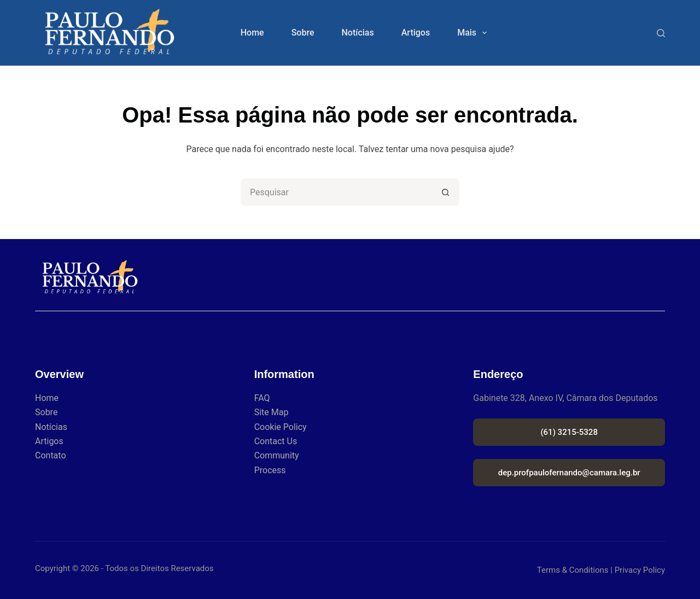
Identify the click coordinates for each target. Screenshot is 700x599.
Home (252, 33)
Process (270, 470)
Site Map (272, 412)
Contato (51, 455)
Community (277, 455)
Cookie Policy (281, 427)
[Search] (661, 33)
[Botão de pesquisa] (446, 192)
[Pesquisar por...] (336, 192)
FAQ (262, 398)
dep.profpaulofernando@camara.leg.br (569, 473)
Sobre (303, 33)
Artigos (416, 33)
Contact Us (276, 441)
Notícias (357, 33)
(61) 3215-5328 (569, 432)
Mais (474, 33)
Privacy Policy (640, 570)
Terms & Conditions (573, 570)
